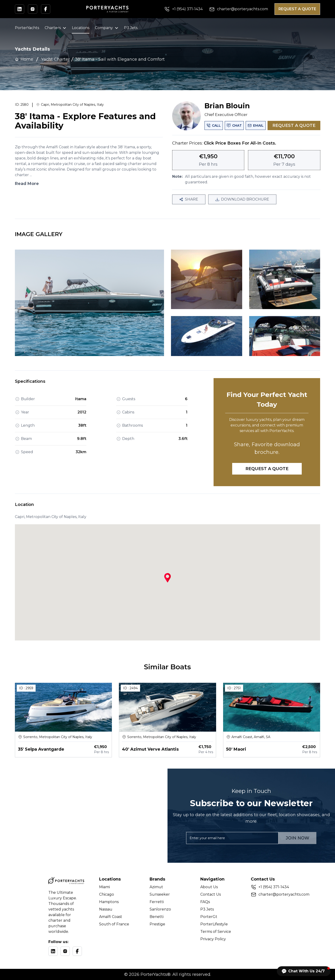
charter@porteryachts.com (284, 894)
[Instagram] (65, 951)
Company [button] (107, 28)
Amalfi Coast (111, 917)
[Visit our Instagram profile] (33, 9)
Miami (104, 887)
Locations (81, 28)
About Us (209, 887)
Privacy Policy (213, 939)
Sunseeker (160, 894)
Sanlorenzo (160, 909)
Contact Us (211, 894)
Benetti (157, 917)
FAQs (205, 902)
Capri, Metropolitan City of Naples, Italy (72, 105)
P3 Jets (131, 28)
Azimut (156, 887)
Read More (27, 184)
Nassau (106, 909)
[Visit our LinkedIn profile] (20, 9)
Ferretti (157, 902)
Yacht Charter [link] (55, 59)
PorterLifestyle (214, 924)
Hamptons (109, 902)
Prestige (157, 924)
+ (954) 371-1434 (274, 887)
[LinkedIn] (53, 951)
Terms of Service (216, 932)
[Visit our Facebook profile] (46, 9)
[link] (120, 59)
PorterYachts (27, 28)
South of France (114, 924)
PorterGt (209, 917)
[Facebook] (77, 951)
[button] (304, 971)
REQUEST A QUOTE (297, 9)
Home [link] (24, 59)
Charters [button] (55, 28)
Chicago (107, 894)
